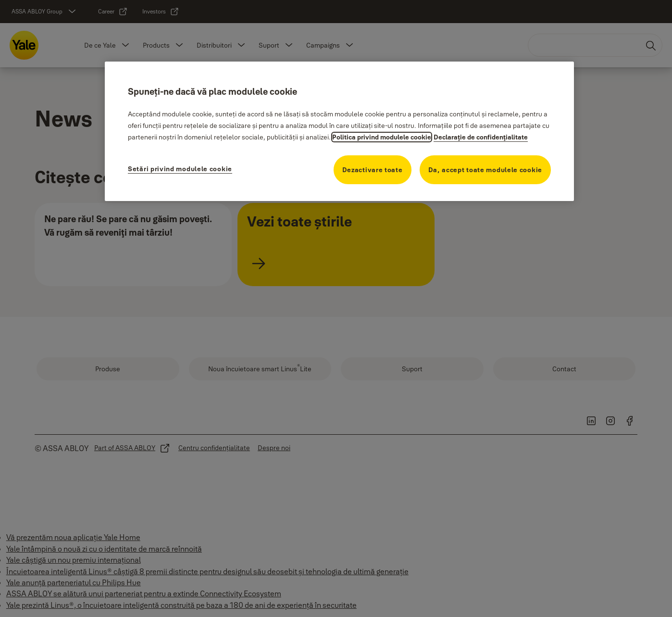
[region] (339, 131)
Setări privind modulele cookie (180, 169)
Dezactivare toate (373, 170)
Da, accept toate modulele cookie (485, 170)
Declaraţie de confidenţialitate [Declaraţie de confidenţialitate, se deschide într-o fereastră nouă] (481, 137)
